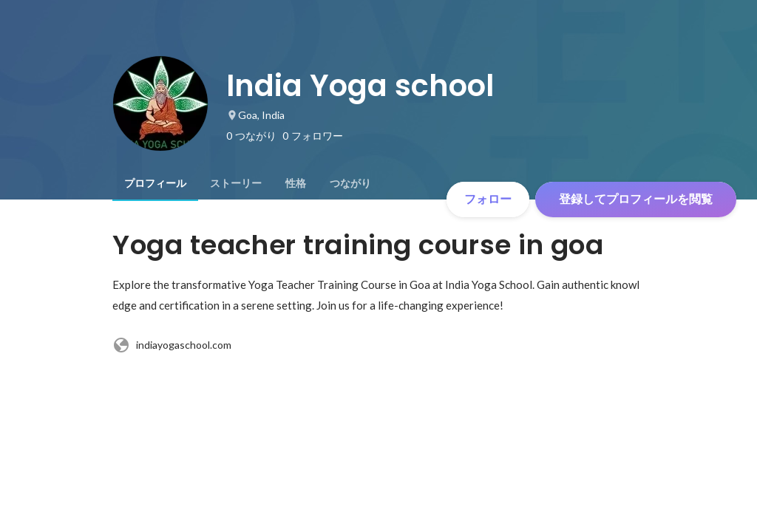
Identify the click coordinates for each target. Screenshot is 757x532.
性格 (296, 183)
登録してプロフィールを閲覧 (636, 199)
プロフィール (155, 183)
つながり (350, 183)
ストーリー (236, 183)
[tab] (155, 183)
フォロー (488, 199)
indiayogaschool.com (172, 345)
